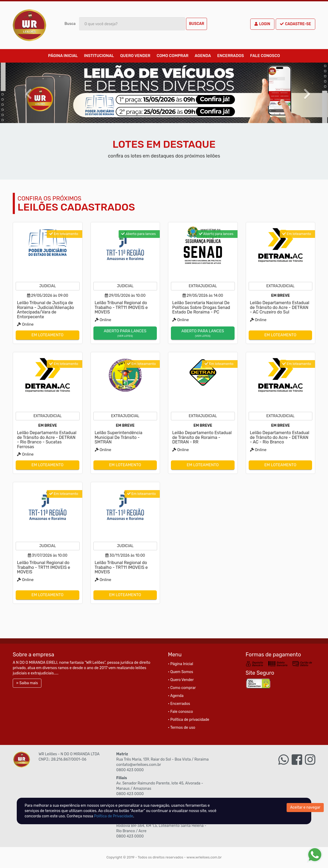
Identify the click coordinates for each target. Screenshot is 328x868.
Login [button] (262, 24)
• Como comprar (182, 688)
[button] (25, 93)
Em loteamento (47, 335)
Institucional (99, 56)
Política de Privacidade (113, 816)
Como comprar (172, 56)
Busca (70, 24)
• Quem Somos (181, 672)
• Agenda (176, 696)
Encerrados (230, 56)
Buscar (197, 24)
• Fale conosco (180, 712)
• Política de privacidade (189, 720)
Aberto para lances (125, 333)
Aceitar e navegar (305, 807)
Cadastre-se (295, 24)
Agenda (203, 56)
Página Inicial (63, 56)
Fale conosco (265, 56)
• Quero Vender (181, 680)
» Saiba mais (27, 683)
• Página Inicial (181, 664)
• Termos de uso (182, 728)
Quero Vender (135, 56)
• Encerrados (179, 704)
